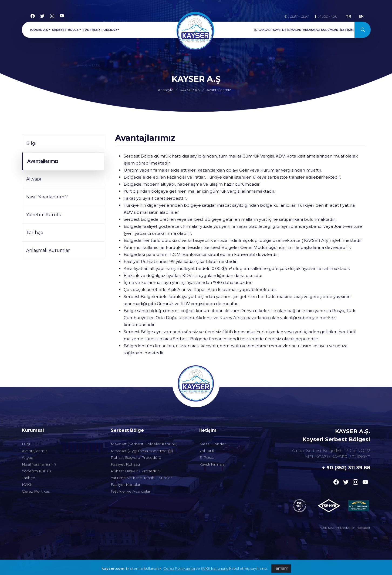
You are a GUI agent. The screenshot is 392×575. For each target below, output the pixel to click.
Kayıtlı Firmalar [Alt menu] (213, 447)
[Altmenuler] (63, 413)
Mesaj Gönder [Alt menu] (212, 427)
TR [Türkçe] (348, 15)
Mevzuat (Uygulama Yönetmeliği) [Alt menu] (142, 433)
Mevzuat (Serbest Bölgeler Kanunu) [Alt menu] (144, 427)
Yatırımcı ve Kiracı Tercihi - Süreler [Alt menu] (141, 460)
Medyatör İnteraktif (355, 528)
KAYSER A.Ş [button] (39, 28)
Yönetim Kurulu (44, 215)
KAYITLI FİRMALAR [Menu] (287, 28)
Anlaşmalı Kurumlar (48, 250)
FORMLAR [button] (109, 28)
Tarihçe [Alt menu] (28, 460)
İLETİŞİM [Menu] (347, 28)
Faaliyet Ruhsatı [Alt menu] (125, 447)
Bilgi (31, 143)
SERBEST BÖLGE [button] (65, 28)
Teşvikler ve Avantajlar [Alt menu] (131, 474)
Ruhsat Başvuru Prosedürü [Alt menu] (136, 440)
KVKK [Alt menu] (27, 467)
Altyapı (34, 179)
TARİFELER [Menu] (91, 28)
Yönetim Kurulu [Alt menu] (36, 454)
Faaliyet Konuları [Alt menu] (126, 467)
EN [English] (361, 15)
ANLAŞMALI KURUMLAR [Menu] (321, 28)
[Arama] (363, 28)
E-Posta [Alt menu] (207, 440)
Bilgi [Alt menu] (26, 427)
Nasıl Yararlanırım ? (47, 197)
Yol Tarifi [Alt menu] (207, 433)
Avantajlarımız (43, 161)
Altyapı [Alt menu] (28, 440)
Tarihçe (35, 233)
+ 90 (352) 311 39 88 (346, 468)
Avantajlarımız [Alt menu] (35, 433)
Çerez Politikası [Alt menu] (36, 474)
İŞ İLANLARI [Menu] (263, 28)
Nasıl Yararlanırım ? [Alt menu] (39, 447)
